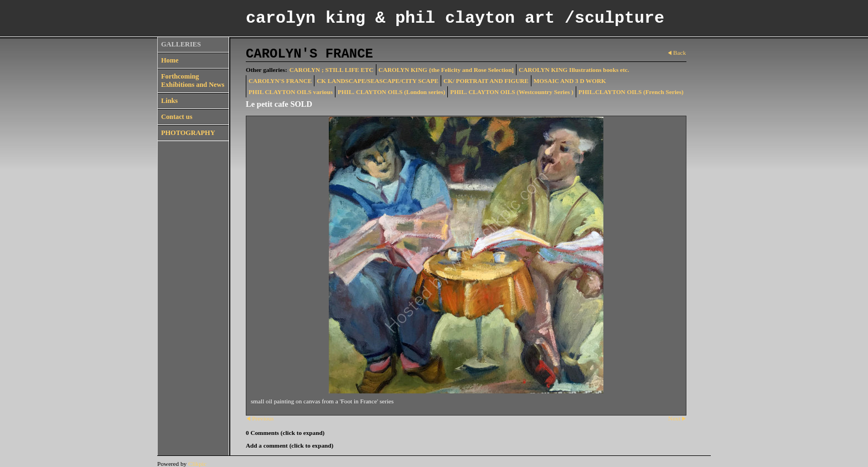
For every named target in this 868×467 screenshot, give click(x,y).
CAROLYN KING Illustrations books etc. (574, 70)
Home (170, 60)
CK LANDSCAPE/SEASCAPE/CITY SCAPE (378, 81)
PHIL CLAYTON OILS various (291, 92)
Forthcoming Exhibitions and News (193, 81)
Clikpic (197, 464)
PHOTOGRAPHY (188, 133)
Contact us (177, 117)
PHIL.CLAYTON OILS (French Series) (631, 92)
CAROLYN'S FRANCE (280, 81)
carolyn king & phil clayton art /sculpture (455, 18)
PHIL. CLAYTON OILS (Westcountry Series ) (512, 92)
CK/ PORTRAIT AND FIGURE (486, 81)
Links (169, 101)
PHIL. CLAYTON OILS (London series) (391, 92)
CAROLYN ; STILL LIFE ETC (332, 70)
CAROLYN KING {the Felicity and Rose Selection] (446, 70)
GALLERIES (181, 44)
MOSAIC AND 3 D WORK (570, 81)
